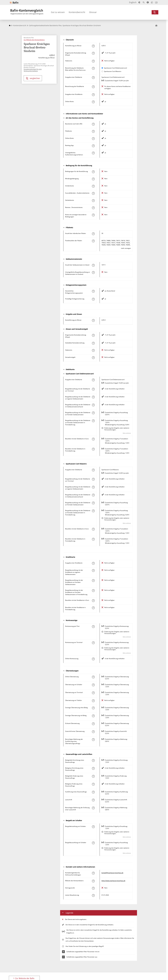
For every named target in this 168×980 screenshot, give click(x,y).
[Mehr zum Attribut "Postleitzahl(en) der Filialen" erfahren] (93, 241)
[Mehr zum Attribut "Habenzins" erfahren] (93, 61)
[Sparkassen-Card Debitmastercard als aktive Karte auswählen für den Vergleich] (102, 68)
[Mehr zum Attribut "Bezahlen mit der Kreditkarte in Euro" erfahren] (93, 601)
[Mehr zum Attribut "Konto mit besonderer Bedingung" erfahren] (93, 172)
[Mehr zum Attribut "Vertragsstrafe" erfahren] (93, 888)
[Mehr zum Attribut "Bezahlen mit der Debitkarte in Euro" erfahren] (93, 439)
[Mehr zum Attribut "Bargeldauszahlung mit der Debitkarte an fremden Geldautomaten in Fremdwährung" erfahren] (93, 421)
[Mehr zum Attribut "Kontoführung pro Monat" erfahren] (93, 46)
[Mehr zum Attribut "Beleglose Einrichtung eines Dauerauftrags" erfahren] (93, 768)
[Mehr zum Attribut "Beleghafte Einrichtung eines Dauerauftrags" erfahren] (93, 761)
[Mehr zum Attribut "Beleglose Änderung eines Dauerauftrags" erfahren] (93, 784)
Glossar (93, 12)
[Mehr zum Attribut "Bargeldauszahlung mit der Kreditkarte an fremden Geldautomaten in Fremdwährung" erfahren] (93, 591)
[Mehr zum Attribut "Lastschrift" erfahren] (93, 800)
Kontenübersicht (77, 12)
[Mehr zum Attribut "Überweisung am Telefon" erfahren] (93, 701)
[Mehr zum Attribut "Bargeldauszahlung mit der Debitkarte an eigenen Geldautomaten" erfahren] (93, 397)
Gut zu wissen (58, 12)
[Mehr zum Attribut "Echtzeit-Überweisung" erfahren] (93, 724)
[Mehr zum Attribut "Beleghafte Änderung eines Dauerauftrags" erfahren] (93, 776)
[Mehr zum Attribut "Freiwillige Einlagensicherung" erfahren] (93, 299)
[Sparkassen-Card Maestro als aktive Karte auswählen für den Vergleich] (102, 71)
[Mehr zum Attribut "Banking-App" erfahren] (93, 146)
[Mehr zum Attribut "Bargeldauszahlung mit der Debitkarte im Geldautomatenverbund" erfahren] (93, 405)
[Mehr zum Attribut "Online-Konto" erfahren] (93, 102)
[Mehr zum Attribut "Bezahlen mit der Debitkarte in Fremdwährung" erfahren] (93, 449)
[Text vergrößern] (144, 2)
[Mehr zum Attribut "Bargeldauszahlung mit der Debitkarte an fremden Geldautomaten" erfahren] (93, 413)
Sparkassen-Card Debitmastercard (115, 68)
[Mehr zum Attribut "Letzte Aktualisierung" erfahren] (93, 895)
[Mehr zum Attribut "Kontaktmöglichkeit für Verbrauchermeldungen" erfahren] (93, 873)
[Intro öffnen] (156, 2)
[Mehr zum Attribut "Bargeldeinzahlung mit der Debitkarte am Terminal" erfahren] (93, 389)
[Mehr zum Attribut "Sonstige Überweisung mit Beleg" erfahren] (93, 716)
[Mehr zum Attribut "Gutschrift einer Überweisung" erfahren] (93, 732)
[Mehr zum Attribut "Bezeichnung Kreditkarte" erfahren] (93, 87)
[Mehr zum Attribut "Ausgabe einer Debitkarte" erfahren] (93, 78)
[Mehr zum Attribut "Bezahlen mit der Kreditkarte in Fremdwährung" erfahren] (93, 608)
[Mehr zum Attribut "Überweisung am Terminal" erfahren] (93, 693)
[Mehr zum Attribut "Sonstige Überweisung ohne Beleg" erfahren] (93, 708)
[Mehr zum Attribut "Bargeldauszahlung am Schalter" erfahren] (93, 843)
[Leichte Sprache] (152, 2)
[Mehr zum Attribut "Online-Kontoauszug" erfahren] (93, 659)
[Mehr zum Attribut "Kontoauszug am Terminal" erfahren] (93, 643)
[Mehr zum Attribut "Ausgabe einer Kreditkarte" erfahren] (93, 95)
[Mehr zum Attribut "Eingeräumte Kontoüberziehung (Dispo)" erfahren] (93, 53)
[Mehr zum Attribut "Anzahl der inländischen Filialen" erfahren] (93, 234)
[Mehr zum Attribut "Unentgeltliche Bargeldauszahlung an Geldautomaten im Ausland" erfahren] (93, 273)
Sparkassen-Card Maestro (113, 71)
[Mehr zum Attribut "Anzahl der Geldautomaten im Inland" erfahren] (93, 265)
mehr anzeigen (126, 248)
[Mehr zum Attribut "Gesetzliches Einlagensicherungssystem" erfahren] (93, 291)
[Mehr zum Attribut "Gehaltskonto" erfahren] (93, 201)
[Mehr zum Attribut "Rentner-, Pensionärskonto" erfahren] (93, 208)
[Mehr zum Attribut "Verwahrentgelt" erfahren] (93, 358)
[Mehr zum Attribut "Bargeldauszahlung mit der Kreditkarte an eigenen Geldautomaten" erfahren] (93, 571)
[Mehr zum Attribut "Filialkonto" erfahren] (93, 131)
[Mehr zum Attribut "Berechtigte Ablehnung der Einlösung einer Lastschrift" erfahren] (93, 808)
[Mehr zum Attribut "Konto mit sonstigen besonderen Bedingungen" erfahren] (93, 215)
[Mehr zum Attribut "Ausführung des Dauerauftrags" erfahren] (93, 792)
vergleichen (33, 78)
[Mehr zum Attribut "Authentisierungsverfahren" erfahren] (93, 153)
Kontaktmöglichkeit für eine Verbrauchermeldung (33, 70)
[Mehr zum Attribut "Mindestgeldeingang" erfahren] (93, 179)
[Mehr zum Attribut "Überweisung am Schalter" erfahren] (93, 685)
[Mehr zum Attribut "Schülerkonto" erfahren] (93, 186)
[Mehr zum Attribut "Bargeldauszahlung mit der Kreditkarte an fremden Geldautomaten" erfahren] (93, 581)
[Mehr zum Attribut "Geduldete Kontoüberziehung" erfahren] (93, 343)
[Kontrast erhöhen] (140, 2)
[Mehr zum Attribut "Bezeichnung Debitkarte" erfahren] (93, 68)
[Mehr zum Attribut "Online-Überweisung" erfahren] (93, 677)
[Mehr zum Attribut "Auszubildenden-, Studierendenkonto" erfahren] (93, 193)
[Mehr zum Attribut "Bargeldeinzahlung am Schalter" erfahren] (93, 827)
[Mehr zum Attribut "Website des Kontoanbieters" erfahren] (93, 881)
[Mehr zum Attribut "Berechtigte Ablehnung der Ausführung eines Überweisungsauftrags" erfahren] (93, 740)
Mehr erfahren (127, 433)
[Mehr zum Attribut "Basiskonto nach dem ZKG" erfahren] (93, 124)
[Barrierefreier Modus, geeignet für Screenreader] (148, 2)
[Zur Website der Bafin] (14, 3)
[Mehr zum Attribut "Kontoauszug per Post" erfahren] (93, 627)
